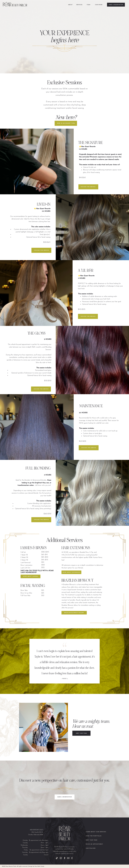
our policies (91, 848)
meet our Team (92, 840)
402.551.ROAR (34, 830)
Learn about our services (96, 832)
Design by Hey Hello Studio (36, 866)
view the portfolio (94, 836)
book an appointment (94, 844)
